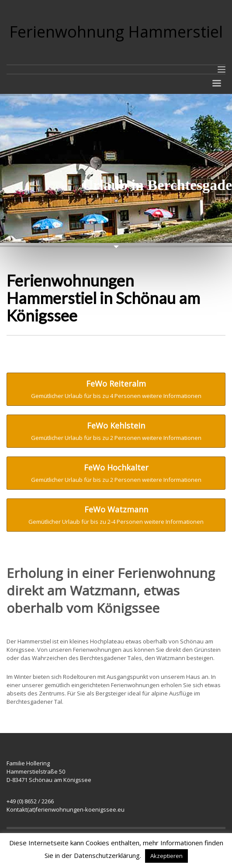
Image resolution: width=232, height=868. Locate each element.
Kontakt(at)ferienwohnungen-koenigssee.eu (66, 809)
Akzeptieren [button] (166, 856)
